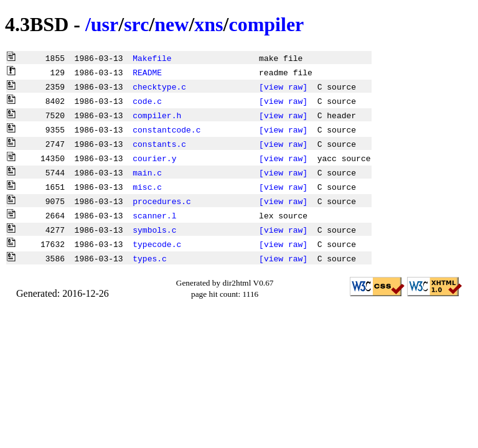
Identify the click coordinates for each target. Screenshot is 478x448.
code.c (147, 101)
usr (105, 24)
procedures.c (162, 201)
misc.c (147, 187)
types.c (150, 258)
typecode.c (157, 244)
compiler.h (157, 115)
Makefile (152, 58)
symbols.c (154, 230)
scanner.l (154, 215)
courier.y (154, 158)
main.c (147, 172)
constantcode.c (166, 129)
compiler (266, 24)
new (171, 24)
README (147, 72)
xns (209, 24)
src (136, 24)
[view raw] (283, 86)
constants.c (159, 144)
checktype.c (159, 86)
